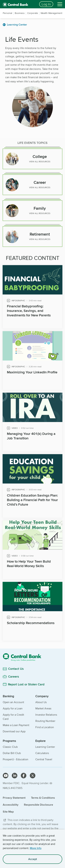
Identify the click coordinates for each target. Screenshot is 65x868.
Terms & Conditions (43, 798)
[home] (19, 4)
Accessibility (11, 805)
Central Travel (44, 759)
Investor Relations (46, 715)
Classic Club (10, 747)
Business (20, 13)
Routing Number (45, 721)
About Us (41, 702)
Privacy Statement (14, 798)
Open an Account (13, 702)
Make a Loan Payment (16, 725)
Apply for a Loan (13, 708)
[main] (32, 341)
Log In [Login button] (46, 4)
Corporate (33, 13)
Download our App (14, 731)
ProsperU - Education (16, 759)
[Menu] (60, 4)
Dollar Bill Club (12, 753)
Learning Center (45, 747)
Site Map (8, 812)
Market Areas (43, 708)
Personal (7, 13)
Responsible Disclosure (38, 805)
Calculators (42, 753)
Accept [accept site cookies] (33, 859)
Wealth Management (51, 13)
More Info (36, 848)
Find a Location (45, 727)
